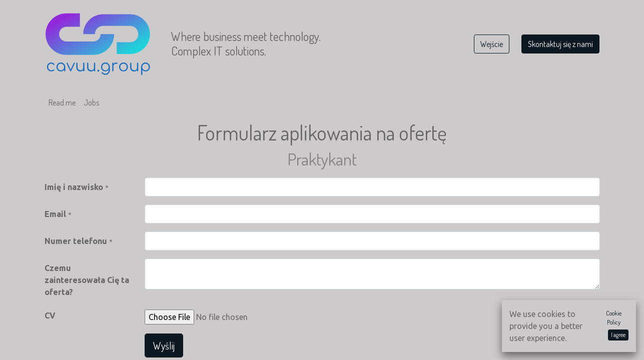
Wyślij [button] (164, 345)
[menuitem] (62, 102)
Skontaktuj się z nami (560, 44)
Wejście (492, 44)
